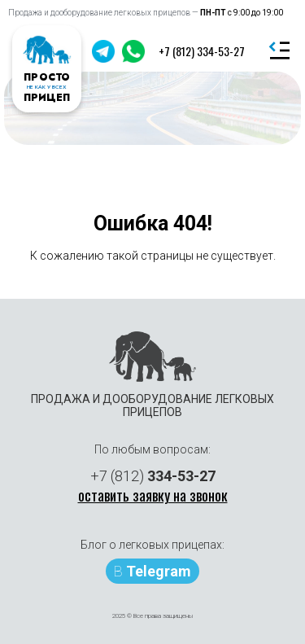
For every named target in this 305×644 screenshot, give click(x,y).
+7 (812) (153, 476)
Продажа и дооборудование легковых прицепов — (146, 13)
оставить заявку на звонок (153, 495)
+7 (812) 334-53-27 (202, 51)
